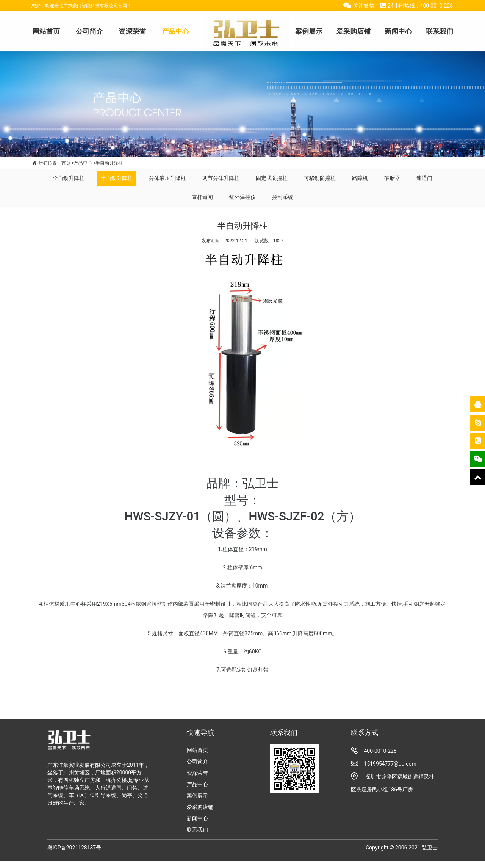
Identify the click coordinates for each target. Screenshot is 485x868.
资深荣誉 (132, 31)
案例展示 (309, 31)
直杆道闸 (202, 197)
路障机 (360, 178)
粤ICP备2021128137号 (74, 848)
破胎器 (392, 178)
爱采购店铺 (354, 31)
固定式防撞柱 (272, 178)
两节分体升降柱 (221, 178)
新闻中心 (398, 31)
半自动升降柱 (117, 178)
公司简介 (89, 31)
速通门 (424, 178)
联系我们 (440, 31)
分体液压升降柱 (167, 178)
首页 (66, 163)
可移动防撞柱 (320, 178)
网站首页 (46, 31)
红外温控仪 (242, 197)
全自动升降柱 (69, 178)
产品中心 (175, 31)
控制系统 (283, 197)
